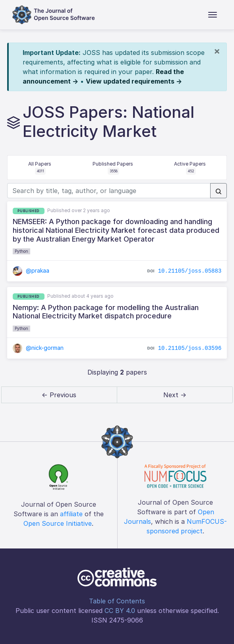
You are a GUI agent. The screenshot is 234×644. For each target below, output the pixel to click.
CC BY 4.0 (120, 611)
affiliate (71, 514)
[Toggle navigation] (213, 15)
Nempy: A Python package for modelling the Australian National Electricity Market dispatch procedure (106, 312)
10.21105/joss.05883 (190, 271)
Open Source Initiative (58, 523)
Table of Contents (117, 601)
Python (21, 251)
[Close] (217, 51)
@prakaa (31, 270)
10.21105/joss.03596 (190, 348)
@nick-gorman (38, 348)
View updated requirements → (134, 81)
